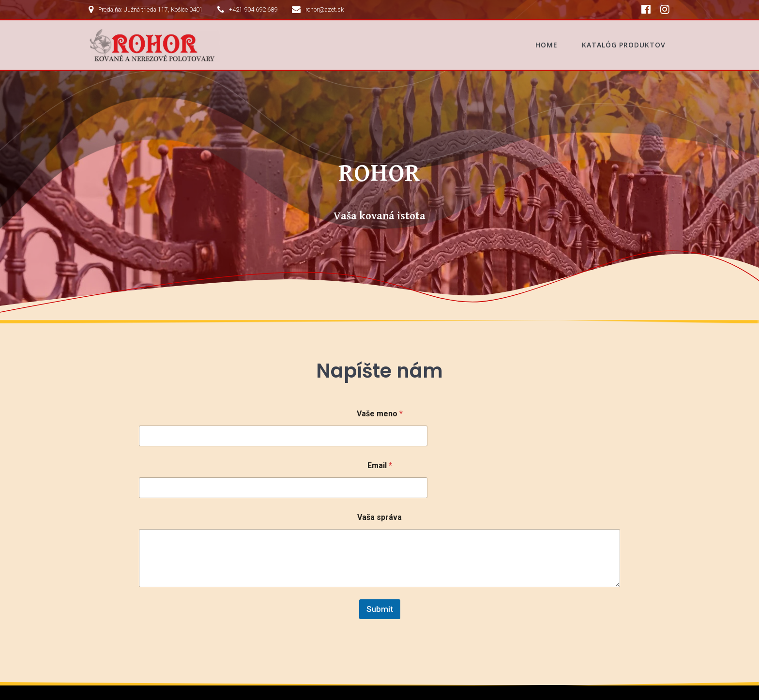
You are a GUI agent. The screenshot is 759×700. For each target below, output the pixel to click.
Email (380, 405)
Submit (380, 549)
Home (546, 45)
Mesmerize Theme (135, 680)
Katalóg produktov (624, 45)
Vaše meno (380, 353)
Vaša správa (379, 457)
